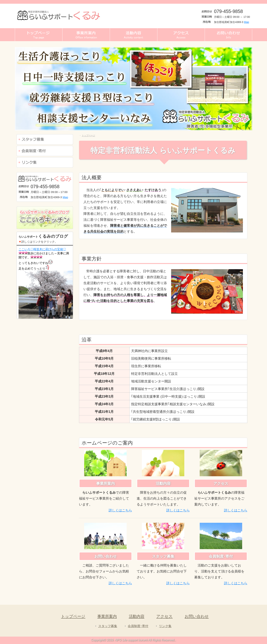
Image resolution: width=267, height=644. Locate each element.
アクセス (164, 616)
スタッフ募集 (108, 626)
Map (247, 22)
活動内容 (137, 616)
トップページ (73, 616)
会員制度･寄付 (138, 626)
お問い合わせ (197, 616)
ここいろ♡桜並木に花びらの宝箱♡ (42, 249)
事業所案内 (107, 616)
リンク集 (165, 626)
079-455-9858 (228, 11)
